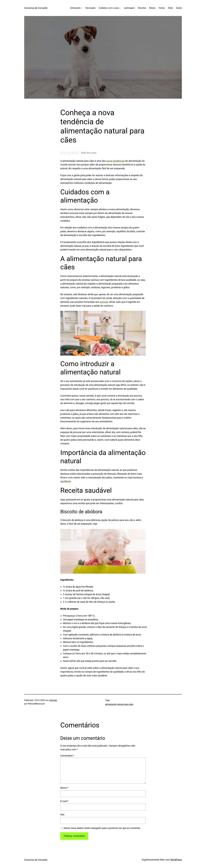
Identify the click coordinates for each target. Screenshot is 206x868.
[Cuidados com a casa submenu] (120, 8)
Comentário (67, 756)
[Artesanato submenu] (82, 8)
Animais (53, 700)
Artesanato (75, 8)
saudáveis (66, 481)
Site (62, 815)
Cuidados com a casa (109, 8)
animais (104, 302)
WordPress (176, 860)
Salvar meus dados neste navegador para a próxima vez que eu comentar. (102, 828)
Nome (64, 788)
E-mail (64, 801)
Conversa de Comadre (36, 8)
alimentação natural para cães (119, 704)
